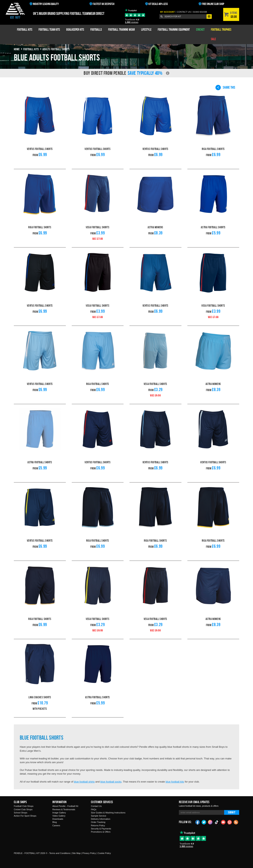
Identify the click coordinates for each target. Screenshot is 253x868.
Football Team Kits (49, 29)
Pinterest (230, 822)
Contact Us (96, 806)
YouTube (223, 822)
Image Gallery (59, 813)
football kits (31, 49)
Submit (232, 812)
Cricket (200, 29)
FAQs (94, 809)
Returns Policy (98, 825)
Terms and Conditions (60, 853)
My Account (167, 12)
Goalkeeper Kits (75, 29)
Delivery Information (101, 819)
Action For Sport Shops (25, 816)
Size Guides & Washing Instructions (108, 813)
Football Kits (25, 29)
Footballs (96, 29)
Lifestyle (146, 29)
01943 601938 (200, 12)
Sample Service (99, 816)
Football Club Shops (24, 806)
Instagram (210, 822)
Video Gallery (59, 816)
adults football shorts (56, 49)
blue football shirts (84, 782)
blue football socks (111, 782)
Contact (184, 12)
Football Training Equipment (174, 29)
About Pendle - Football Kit (65, 806)
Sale (213, 39)
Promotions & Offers (101, 832)
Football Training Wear (121, 29)
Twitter (204, 822)
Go (209, 16)
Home (17, 49)
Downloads (58, 819)
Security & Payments (101, 829)
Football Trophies (221, 29)
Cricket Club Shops (23, 809)
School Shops (21, 813)
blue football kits (175, 782)
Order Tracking (98, 822)
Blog (55, 822)
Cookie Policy (104, 853)
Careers (56, 825)
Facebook (198, 822)
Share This (225, 87)
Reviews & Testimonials (64, 809)
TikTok (217, 822)
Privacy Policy (89, 853)
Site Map (76, 853)
